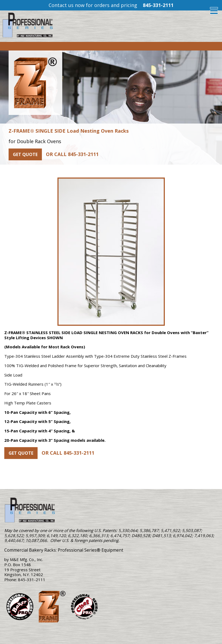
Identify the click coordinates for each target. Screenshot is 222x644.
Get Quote (25, 154)
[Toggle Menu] (216, 11)
